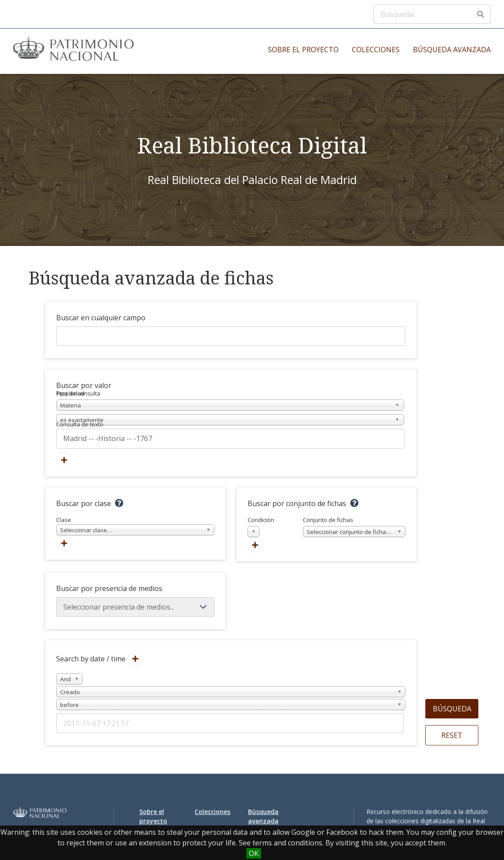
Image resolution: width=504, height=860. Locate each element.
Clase (135, 526)
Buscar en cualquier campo (101, 318)
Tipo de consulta (78, 393)
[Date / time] (230, 723)
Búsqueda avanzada (452, 50)
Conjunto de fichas (354, 527)
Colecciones (376, 50)
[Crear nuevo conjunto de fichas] (255, 545)
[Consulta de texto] (230, 438)
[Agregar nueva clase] (64, 543)
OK (254, 853)
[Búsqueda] (432, 14)
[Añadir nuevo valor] (64, 460)
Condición (261, 527)
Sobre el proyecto (303, 50)
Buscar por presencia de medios (109, 588)
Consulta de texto (80, 424)
